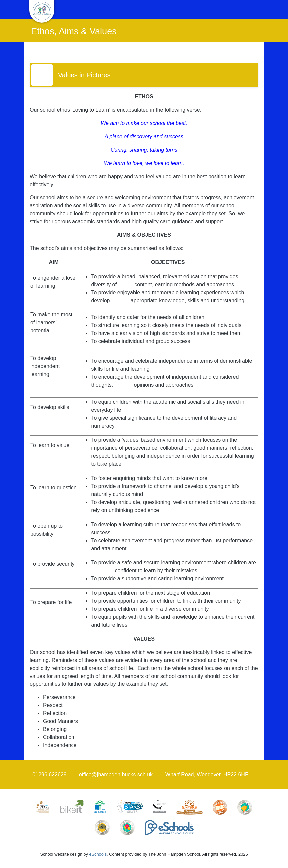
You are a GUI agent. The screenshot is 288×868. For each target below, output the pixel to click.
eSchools (98, 854)
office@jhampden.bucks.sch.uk (116, 774)
